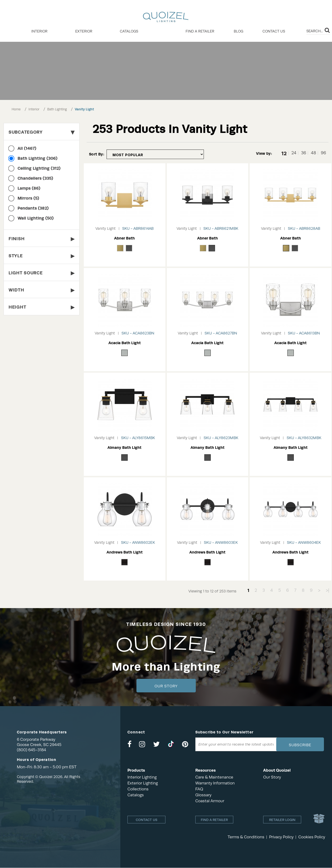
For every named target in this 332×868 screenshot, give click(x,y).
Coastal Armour (210, 801)
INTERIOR (39, 31)
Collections (138, 789)
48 (313, 153)
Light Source (42, 273)
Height (42, 307)
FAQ (199, 789)
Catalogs (129, 31)
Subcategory (42, 132)
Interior (34, 109)
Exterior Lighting (143, 783)
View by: (264, 153)
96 (323, 153)
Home (16, 109)
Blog (238, 31)
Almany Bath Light (124, 448)
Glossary (203, 795)
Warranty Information (215, 783)
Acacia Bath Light (125, 343)
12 (284, 153)
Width (42, 290)
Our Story (166, 686)
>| (327, 590)
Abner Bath (124, 238)
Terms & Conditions (246, 837)
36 (304, 153)
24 (294, 153)
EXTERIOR (84, 31)
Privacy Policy (281, 837)
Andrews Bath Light (125, 552)
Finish (42, 239)
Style (42, 256)
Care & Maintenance (214, 777)
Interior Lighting (142, 777)
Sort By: (97, 154)
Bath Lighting (57, 109)
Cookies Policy (312, 837)
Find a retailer (200, 31)
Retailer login (282, 820)
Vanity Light (84, 109)
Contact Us (274, 31)
